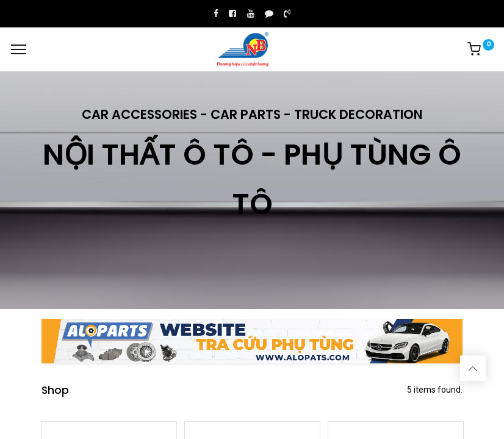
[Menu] (19, 49)
